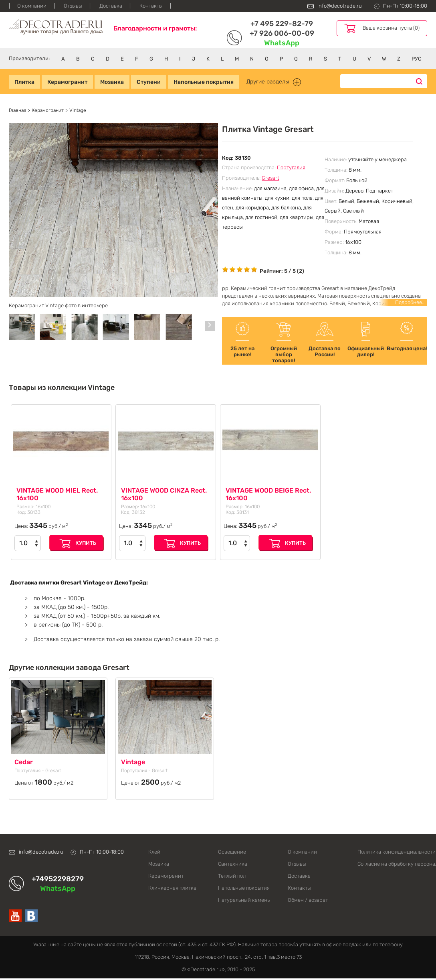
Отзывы (73, 6)
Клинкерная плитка (172, 888)
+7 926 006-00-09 (282, 33)
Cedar (24, 762)
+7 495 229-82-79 (282, 24)
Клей (154, 852)
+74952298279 (58, 879)
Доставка (111, 6)
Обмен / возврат (308, 900)
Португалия (291, 167)
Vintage (133, 762)
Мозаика (112, 82)
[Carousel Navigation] (210, 326)
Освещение (232, 852)
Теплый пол (232, 876)
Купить (86, 543)
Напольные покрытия (204, 82)
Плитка (24, 82)
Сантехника (233, 864)
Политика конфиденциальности (392, 852)
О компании (32, 6)
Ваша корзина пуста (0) (391, 28)
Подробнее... (410, 302)
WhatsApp (282, 43)
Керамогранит (67, 82)
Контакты (151, 6)
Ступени (149, 82)
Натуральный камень (244, 900)
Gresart (270, 178)
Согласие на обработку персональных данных (392, 864)
